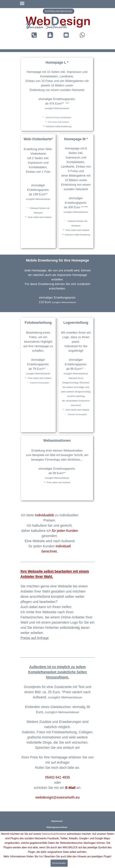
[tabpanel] (58, 24)
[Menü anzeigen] (22, 3)
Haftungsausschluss (57, 827)
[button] (66, 35)
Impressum (57, 821)
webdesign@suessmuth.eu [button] (58, 797)
